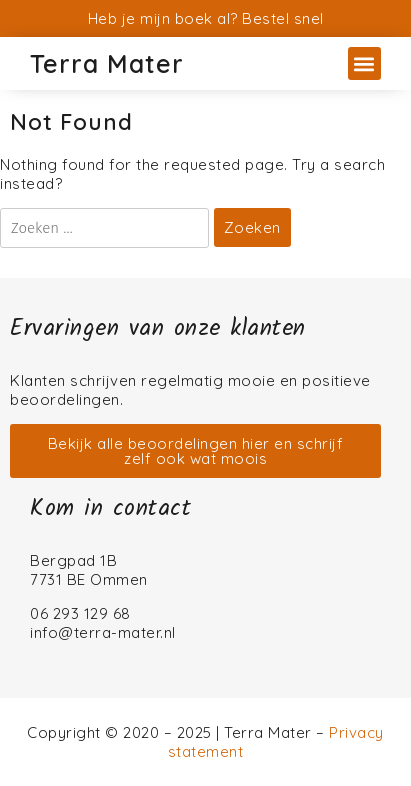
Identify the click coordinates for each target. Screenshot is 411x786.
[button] (364, 63)
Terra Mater (107, 63)
